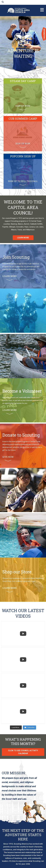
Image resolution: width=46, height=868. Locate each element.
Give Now (8, 458)
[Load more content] (16, 728)
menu (42, 9)
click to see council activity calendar (23, 752)
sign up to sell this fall (23, 183)
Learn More (23, 238)
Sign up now (23, 107)
